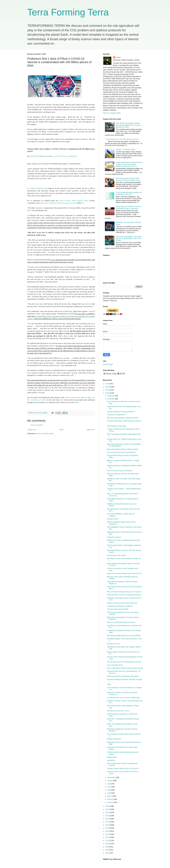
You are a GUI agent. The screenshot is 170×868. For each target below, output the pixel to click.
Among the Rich (113, 519)
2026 (107, 384)
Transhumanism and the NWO (118, 609)
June (109, 787)
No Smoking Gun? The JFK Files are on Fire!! (122, 139)
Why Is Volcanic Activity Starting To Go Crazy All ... (125, 592)
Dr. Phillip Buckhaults (35, 188)
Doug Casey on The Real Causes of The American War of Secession (129, 207)
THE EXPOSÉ (35, 156)
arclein (118, 57)
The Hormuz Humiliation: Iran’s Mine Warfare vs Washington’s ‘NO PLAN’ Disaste (129, 239)
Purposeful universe (114, 537)
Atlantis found (112, 757)
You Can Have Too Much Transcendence (121, 452)
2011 (107, 841)
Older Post (91, 430)
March (110, 796)
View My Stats (108, 364)
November (111, 399)
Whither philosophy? (114, 739)
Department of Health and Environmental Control (58, 203)
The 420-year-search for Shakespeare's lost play (124, 662)
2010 (107, 844)
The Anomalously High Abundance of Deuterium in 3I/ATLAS (129, 193)
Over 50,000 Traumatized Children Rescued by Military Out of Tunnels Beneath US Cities (128, 125)
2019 (107, 816)
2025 (107, 387)
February (111, 799)
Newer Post (32, 430)
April (109, 793)
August (110, 781)
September (111, 777)
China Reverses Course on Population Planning (124, 595)
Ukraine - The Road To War (125, 150)
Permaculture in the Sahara (117, 555)
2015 (107, 828)
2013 (107, 834)
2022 (107, 806)
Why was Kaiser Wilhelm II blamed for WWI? (123, 418)
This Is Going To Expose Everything (120, 471)
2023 (107, 393)
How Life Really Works (115, 665)
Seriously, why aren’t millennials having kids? (123, 676)
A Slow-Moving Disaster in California (120, 606)
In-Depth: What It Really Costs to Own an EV (123, 769)
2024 (107, 390)
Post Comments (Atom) (45, 434)
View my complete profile (112, 113)
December (111, 396)
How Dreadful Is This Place (117, 426)
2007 (107, 853)
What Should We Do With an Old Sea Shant (122, 449)
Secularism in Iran (113, 644)
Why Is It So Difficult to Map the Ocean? (121, 622)
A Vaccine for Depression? (116, 415)
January (110, 802)
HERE (77, 402)
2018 (107, 819)
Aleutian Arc (111, 760)
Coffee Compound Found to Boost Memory (122, 603)
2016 (107, 825)
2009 (107, 847)
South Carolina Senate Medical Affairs (74, 201)
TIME (109, 684)
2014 (107, 831)
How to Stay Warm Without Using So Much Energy (125, 668)
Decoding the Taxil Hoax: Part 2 (118, 711)
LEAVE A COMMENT (68, 156)
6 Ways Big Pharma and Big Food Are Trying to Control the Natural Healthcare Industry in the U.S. (129, 164)
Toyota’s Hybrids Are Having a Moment (121, 412)
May (109, 790)
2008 (107, 850)
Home (61, 430)
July (109, 784)
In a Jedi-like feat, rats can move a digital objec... (124, 698)
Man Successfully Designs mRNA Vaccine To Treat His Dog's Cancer (128, 179)
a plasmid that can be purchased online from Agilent (55, 316)
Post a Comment (36, 425)
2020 (107, 812)
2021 (107, 809)
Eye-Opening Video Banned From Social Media (124, 636)
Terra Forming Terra (68, 12)
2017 (107, 822)
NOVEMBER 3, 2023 (51, 156)
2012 (107, 837)
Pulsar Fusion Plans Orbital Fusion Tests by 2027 (124, 574)
